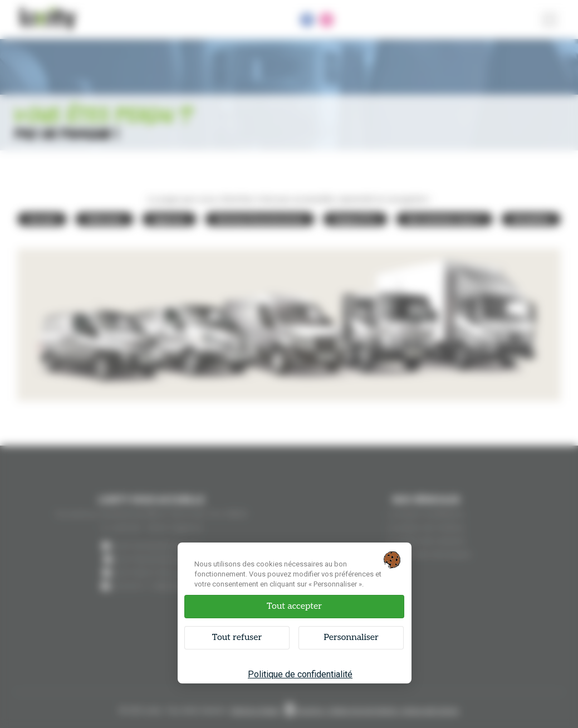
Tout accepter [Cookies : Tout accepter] (294, 606)
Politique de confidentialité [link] (300, 674)
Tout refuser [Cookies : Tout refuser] (237, 637)
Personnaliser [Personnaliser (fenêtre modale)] (351, 637)
